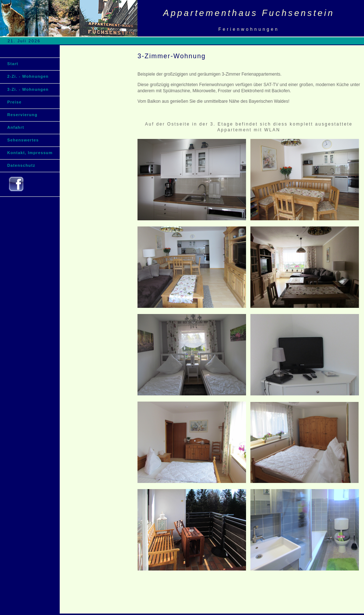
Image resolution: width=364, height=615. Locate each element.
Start (13, 64)
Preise (14, 102)
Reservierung (22, 115)
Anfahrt (16, 127)
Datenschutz (21, 165)
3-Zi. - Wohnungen (28, 89)
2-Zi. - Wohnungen (28, 77)
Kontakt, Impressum (30, 153)
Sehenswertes (23, 140)
